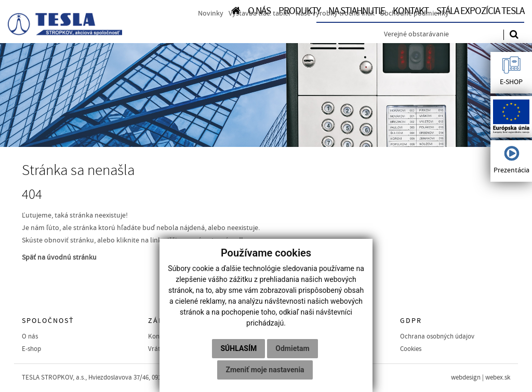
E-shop (31, 349)
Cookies (411, 349)
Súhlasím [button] (238, 348)
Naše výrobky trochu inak (335, 13)
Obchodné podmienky (414, 13)
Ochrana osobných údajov (437, 336)
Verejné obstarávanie (416, 34)
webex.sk (498, 377)
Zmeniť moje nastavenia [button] (265, 370)
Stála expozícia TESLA (480, 11)
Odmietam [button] (292, 348)
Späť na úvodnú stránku (59, 258)
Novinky (211, 13)
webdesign (466, 377)
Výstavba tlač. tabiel (260, 13)
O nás (30, 336)
